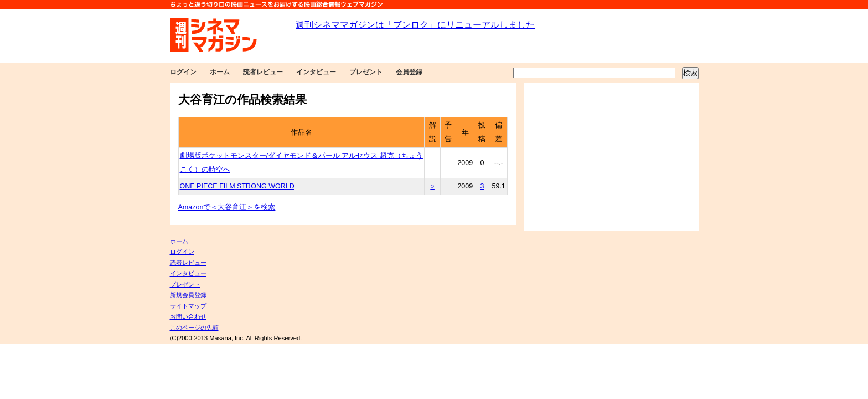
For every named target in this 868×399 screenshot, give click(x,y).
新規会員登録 (188, 295)
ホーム (220, 72)
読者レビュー (263, 72)
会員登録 (409, 72)
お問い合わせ (188, 316)
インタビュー (316, 72)
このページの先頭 (194, 328)
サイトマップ (188, 306)
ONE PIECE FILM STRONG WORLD (237, 186)
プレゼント (366, 72)
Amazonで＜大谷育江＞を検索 (227, 207)
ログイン (183, 72)
